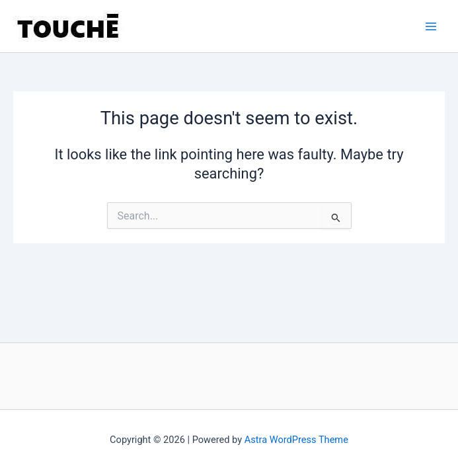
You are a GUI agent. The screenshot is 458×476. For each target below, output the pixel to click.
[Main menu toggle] (431, 26)
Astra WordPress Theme (296, 440)
